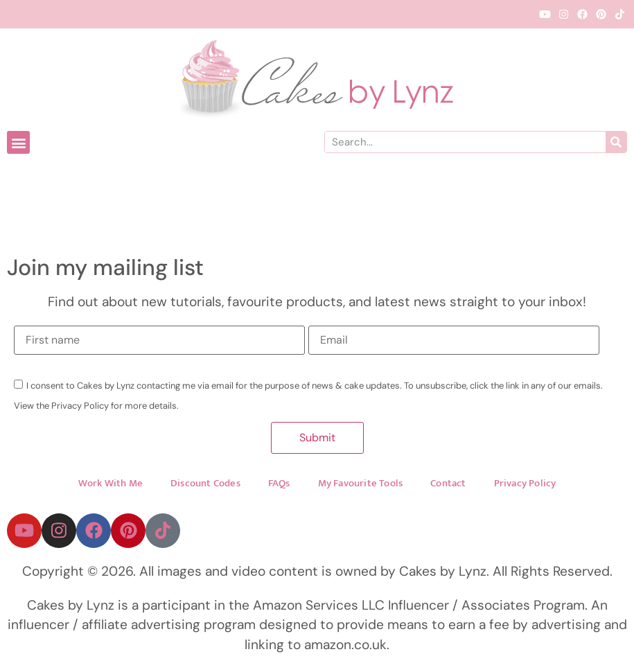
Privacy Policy (525, 483)
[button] (18, 142)
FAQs (279, 483)
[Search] (616, 142)
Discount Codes (205, 483)
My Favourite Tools (361, 483)
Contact (448, 483)
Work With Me (111, 483)
